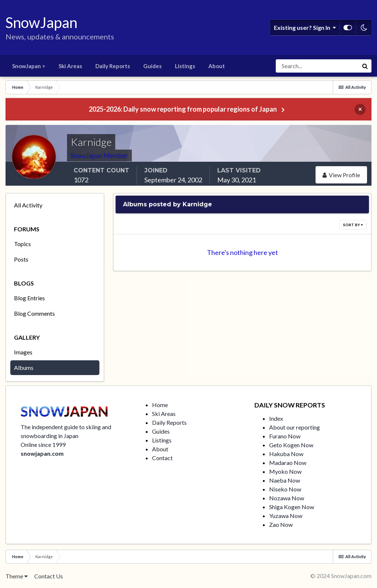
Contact (162, 458)
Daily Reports (113, 66)
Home (160, 405)
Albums (24, 367)
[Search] (317, 66)
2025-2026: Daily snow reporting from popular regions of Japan (183, 109)
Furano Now (285, 436)
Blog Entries (29, 298)
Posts (21, 259)
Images (23, 352)
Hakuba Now (286, 454)
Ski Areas (70, 66)
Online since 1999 (43, 444)
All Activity (28, 205)
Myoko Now (285, 471)
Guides (152, 66)
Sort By (353, 225)
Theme (17, 576)
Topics (22, 244)
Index (276, 418)
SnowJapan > (29, 66)
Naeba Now (285, 480)
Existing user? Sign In (305, 28)
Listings (185, 66)
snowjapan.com (42, 453)
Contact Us (49, 576)
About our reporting (295, 427)
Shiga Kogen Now (292, 507)
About (217, 66)
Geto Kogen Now (291, 445)
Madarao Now (288, 463)
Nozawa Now (287, 498)
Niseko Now (285, 489)
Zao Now (281, 524)
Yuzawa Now (286, 516)
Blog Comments (34, 313)
